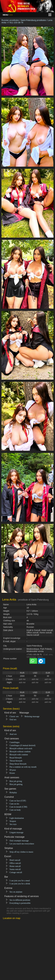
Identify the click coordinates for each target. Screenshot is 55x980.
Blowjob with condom (19, 755)
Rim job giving (16, 781)
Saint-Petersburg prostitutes (33, 20)
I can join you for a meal (20, 881)
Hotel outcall (15, 860)
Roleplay (13, 793)
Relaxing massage (32, 716)
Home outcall (15, 866)
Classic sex (14, 716)
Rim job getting (16, 784)
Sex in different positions (20, 900)
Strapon (13, 821)
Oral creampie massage (19, 841)
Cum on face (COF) (18, 801)
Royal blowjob (16, 758)
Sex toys (13, 824)
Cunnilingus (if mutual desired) (22, 745)
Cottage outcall (16, 872)
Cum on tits (14, 804)
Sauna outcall (15, 869)
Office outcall (15, 863)
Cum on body (15, 810)
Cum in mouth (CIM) (18, 807)
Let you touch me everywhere (22, 844)
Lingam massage (16, 832)
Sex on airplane (16, 892)
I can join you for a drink (20, 884)
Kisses (12, 773)
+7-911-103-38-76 (34, 655)
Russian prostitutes (10, 20)
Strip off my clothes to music (21, 852)
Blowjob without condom (20, 752)
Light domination (17, 818)
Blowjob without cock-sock (21, 748)
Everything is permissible (20, 903)
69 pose (13, 770)
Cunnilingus (15, 742)
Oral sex (13, 720)
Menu (8, 15)
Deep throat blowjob (18, 764)
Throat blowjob (16, 761)
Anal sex (13, 734)
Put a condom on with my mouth (23, 767)
